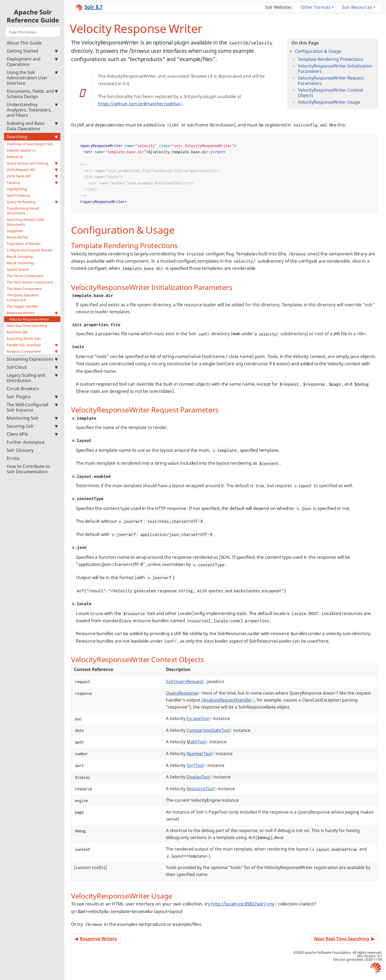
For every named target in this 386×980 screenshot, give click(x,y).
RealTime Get (17, 332)
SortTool (195, 765)
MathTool (196, 742)
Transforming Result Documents (23, 211)
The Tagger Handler (22, 306)
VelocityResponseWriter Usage (329, 102)
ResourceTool (200, 789)
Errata (13, 458)
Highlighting (17, 189)
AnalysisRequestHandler (228, 700)
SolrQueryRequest (185, 681)
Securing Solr (32, 426)
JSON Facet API (32, 176)
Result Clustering (20, 263)
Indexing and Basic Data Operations (32, 126)
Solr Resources (357, 7)
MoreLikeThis (17, 237)
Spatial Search (18, 269)
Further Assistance (26, 442)
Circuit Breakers (23, 389)
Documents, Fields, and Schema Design (32, 94)
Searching (32, 137)
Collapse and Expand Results (29, 250)
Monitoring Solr (32, 418)
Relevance (15, 157)
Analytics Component (32, 351)
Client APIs (32, 434)
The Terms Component (25, 276)
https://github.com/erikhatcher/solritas (139, 104)
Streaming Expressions (32, 359)
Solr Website (278, 7)
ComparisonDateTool (208, 730)
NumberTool (199, 754)
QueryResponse (182, 693)
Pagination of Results (24, 244)
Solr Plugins (32, 397)
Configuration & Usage (318, 51)
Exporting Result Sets (24, 338)
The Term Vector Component (30, 282)
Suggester (15, 231)
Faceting (32, 182)
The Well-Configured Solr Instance (32, 407)
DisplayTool (198, 777)
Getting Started (32, 51)
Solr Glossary (20, 450)
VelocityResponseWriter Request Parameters (331, 81)
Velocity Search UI (21, 150)
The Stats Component (24, 289)
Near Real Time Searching (27, 326)
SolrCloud (32, 367)
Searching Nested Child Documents (25, 222)
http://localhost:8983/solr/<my (243, 904)
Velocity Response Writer (29, 319)
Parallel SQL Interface (32, 345)
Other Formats (316, 7)
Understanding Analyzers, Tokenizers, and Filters (32, 110)
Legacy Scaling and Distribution (32, 378)
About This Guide (24, 43)
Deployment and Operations (32, 62)
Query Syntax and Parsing (32, 163)
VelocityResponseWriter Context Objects (331, 93)
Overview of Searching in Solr (30, 144)
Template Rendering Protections (331, 59)
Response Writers (32, 313)
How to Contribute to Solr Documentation (28, 469)
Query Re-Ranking (32, 202)
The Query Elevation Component (23, 297)
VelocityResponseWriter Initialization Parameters (335, 69)
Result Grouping (20, 256)
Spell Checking (18, 195)
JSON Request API (32, 170)
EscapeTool (198, 718)
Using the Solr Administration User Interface (32, 78)
